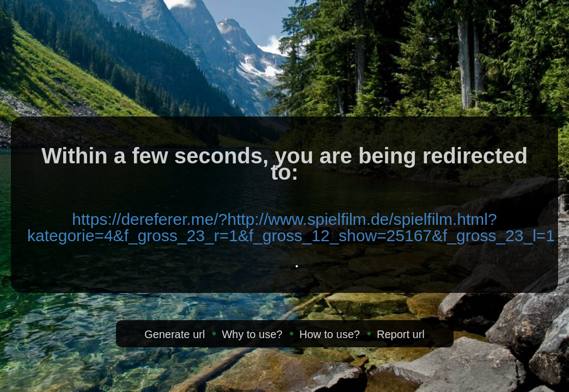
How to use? (330, 334)
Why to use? (252, 334)
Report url (401, 334)
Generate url (175, 334)
